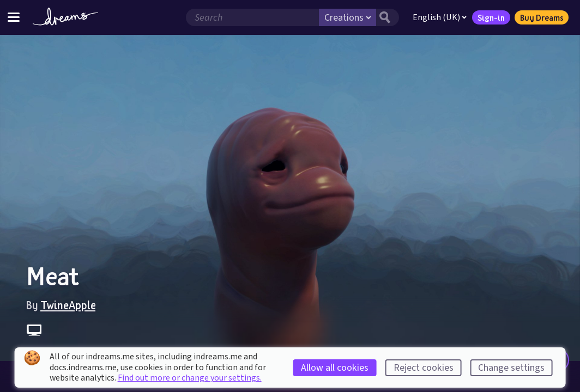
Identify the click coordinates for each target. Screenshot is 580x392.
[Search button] (388, 17)
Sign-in (491, 17)
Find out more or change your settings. (190, 378)
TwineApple (68, 305)
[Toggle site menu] (14, 17)
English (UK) (440, 17)
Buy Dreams (542, 17)
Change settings (511, 368)
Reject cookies (424, 368)
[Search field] (252, 17)
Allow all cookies (335, 368)
